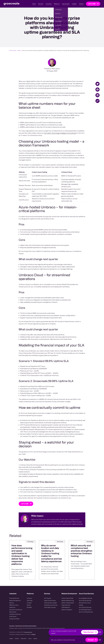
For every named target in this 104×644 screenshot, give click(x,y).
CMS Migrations (66, 607)
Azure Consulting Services (86, 612)
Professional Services (15, 614)
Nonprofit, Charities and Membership (16, 611)
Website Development (69, 594)
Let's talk (92, 4)
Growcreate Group (28, 632)
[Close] (100, 632)
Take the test (88, 632)
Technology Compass (50, 607)
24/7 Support (48, 598)
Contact (30, 639)
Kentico (29, 605)
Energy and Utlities (14, 619)
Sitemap (35, 639)
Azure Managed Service (85, 610)
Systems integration (67, 610)
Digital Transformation (50, 601)
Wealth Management (15, 601)
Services (47, 594)
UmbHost (17, 639)
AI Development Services (51, 605)
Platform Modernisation (68, 603)
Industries (13, 594)
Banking (12, 603)
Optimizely (30, 601)
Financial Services (14, 598)
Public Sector (13, 616)
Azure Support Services (85, 607)
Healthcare (12, 607)
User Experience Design (50, 603)
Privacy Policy (24, 639)
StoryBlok (29, 607)
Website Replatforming (68, 601)
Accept (91, 640)
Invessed (29, 603)
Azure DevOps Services (85, 601)
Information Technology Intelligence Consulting (59, 140)
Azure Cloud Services (86, 594)
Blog (19, 50)
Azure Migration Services (85, 598)
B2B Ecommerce (14, 605)
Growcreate (13, 50)
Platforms (30, 594)
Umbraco (29, 598)
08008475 (34, 634)
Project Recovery (66, 605)
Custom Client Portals (67, 598)
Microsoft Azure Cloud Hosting (85, 604)
